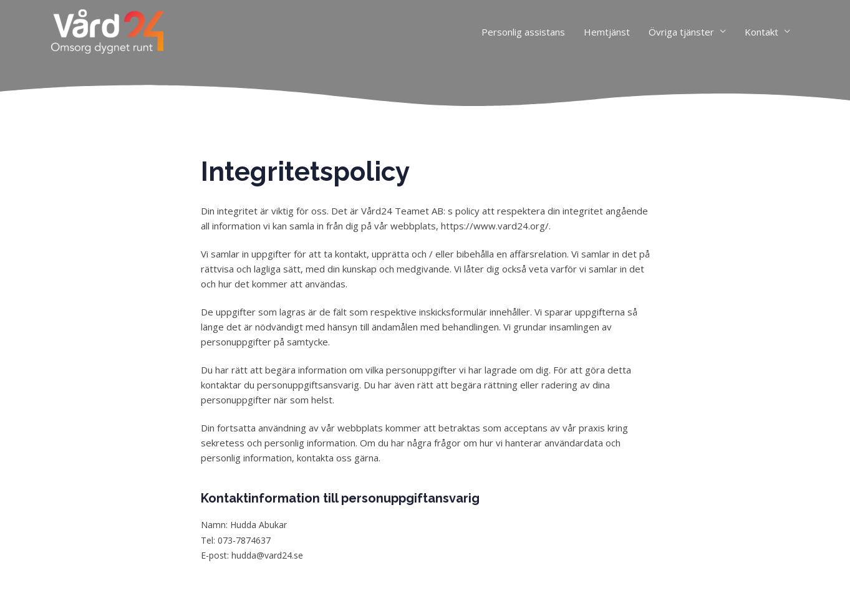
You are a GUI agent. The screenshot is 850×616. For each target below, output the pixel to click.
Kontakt (761, 32)
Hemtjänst (607, 32)
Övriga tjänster (681, 32)
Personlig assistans (523, 32)
